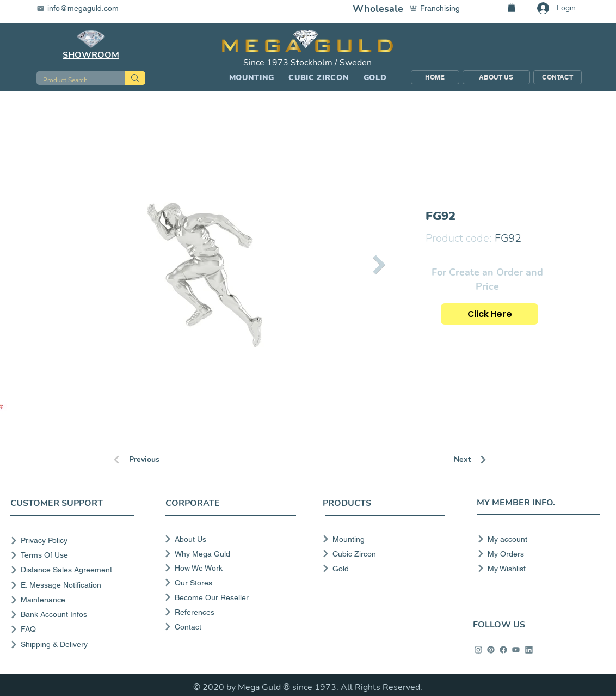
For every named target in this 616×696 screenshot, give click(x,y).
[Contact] (229, 627)
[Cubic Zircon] (380, 554)
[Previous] (151, 460)
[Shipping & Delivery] (74, 645)
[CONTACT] (558, 77)
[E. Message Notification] (74, 585)
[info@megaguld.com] (84, 8)
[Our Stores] (229, 583)
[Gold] (380, 569)
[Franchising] (440, 8)
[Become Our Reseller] (229, 597)
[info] (478, 650)
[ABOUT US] (496, 77)
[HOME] (435, 77)
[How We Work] (229, 568)
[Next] (492, 460)
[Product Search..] (72, 80)
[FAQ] (74, 629)
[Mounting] (380, 539)
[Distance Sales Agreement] (74, 570)
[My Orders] (535, 554)
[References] (229, 612)
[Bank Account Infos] (74, 615)
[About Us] (229, 539)
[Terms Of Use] (74, 555)
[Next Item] (379, 264)
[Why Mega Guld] (229, 554)
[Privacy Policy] (74, 541)
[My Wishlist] (535, 569)
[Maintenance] (74, 600)
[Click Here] (489, 314)
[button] (252, 78)
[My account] (535, 539)
